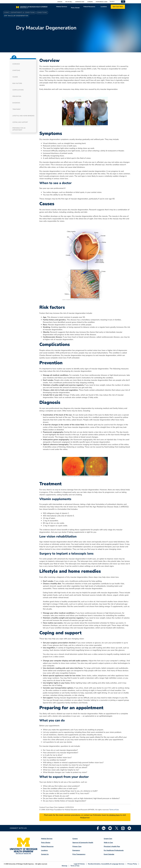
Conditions (42, 13)
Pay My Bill (69, 2)
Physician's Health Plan (112, 846)
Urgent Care (108, 839)
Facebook (98, 828)
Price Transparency (79, 854)
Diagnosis (16, 103)
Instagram (123, 828)
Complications (18, 90)
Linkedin (104, 828)
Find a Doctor (75, 8)
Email (129, 828)
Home (7, 13)
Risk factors (17, 83)
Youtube (110, 828)
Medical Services (62, 7)
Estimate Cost (80, 2)
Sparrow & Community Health (83, 843)
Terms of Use (114, 810)
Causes (15, 77)
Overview (16, 64)
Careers (90, 2)
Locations (104, 7)
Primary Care (77, 846)
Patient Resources (89, 7)
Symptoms (16, 70)
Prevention (17, 96)
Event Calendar (109, 854)
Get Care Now (118, 7)
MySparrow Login (102, 2)
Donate (60, 2)
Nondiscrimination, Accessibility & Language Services (106, 864)
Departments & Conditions (23, 13)
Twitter (117, 828)
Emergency (76, 850)
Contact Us (45, 854)
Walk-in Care (108, 843)
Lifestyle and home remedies (23, 116)
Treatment (16, 109)
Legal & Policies (79, 864)
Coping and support (20, 122)
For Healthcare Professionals (114, 850)
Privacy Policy (132, 864)
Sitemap (64, 866)
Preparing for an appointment (19, 129)
